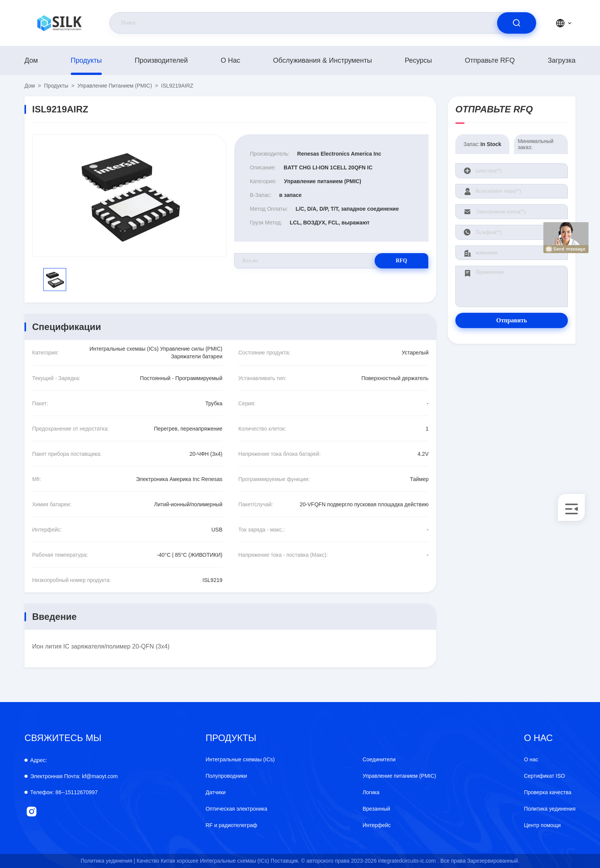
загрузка (562, 60)
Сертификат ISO (544, 776)
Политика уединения (550, 809)
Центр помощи (542, 825)
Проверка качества (548, 792)
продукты (86, 60)
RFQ (401, 261)
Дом (31, 60)
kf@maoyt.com (74, 776)
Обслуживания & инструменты (323, 60)
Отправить (512, 320)
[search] (517, 23)
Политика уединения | (108, 861)
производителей (161, 60)
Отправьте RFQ (490, 60)
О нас (231, 60)
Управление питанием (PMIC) (115, 86)
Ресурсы (418, 60)
